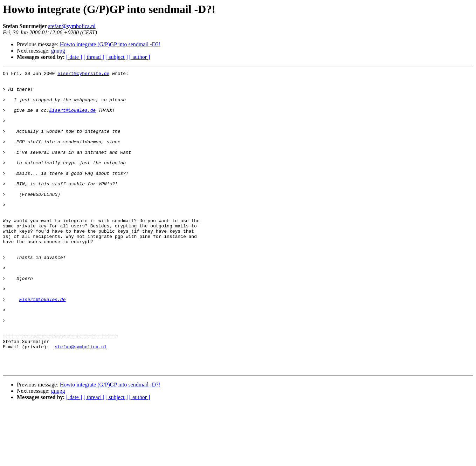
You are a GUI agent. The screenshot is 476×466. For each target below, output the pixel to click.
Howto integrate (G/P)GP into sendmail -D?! (110, 44)
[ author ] (140, 57)
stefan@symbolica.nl (72, 26)
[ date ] (74, 57)
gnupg (58, 51)
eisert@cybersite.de (83, 74)
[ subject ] (117, 57)
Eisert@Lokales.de (73, 118)
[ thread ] (94, 57)
